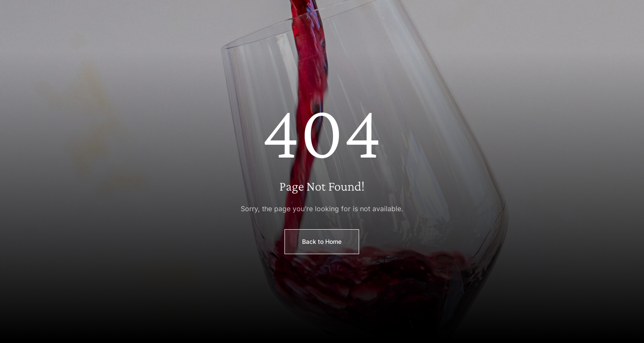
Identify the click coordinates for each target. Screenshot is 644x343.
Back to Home (322, 241)
